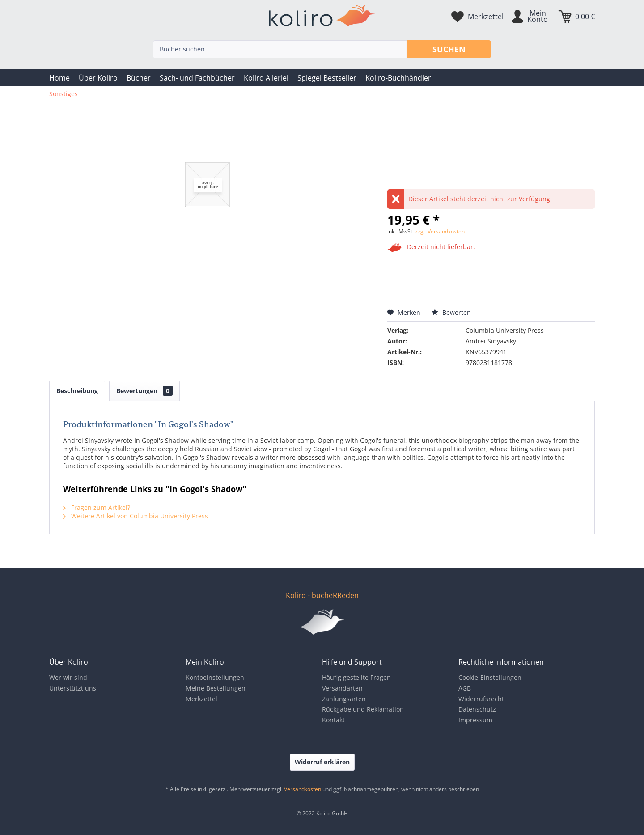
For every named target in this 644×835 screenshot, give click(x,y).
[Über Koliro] (98, 78)
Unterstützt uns (73, 688)
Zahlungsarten (344, 699)
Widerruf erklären (322, 762)
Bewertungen (144, 391)
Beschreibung (77, 391)
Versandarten (342, 688)
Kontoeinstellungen (215, 677)
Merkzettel (201, 699)
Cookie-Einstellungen (490, 677)
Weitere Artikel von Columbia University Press (136, 516)
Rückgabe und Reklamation (363, 709)
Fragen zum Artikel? (97, 507)
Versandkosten (303, 789)
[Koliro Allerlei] (266, 78)
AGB (465, 688)
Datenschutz (477, 709)
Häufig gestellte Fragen (356, 677)
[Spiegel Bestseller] (327, 78)
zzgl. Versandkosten (440, 231)
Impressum (475, 720)
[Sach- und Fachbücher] (197, 78)
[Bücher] (139, 78)
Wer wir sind (68, 677)
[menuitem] (59, 78)
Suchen (449, 49)
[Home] (59, 78)
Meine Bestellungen (216, 688)
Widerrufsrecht (481, 699)
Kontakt (333, 720)
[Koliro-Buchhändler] (398, 78)
